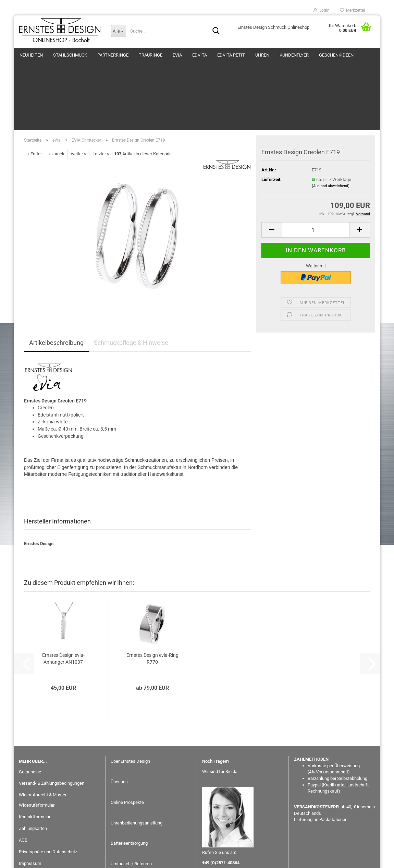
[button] (272, 177)
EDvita (200, 55)
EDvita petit (231, 55)
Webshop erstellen (175, 859)
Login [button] (322, 10)
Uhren (262, 55)
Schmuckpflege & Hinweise (131, 290)
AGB (23, 787)
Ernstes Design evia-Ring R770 (152, 605)
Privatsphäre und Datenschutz (48, 799)
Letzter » (101, 101)
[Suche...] (118, 31)
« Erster (35, 101)
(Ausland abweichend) (331, 133)
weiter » (78, 101)
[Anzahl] (316, 177)
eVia (177, 55)
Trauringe (151, 55)
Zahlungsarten (33, 775)
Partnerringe (113, 55)
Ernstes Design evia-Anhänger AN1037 (63, 605)
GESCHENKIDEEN (336, 55)
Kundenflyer (294, 55)
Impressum (30, 810)
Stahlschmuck (70, 55)
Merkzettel (352, 10)
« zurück (56, 101)
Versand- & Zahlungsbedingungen (52, 730)
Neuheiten (31, 55)
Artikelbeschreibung (56, 290)
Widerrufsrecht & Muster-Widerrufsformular (43, 747)
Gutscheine (30, 719)
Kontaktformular (35, 764)
